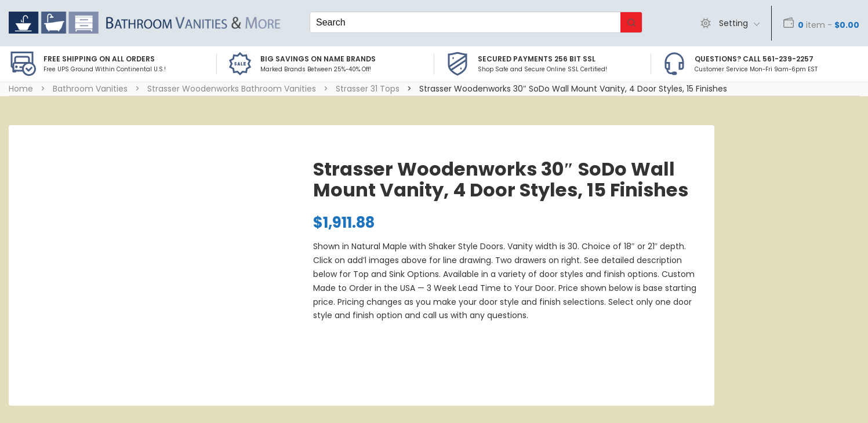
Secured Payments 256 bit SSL (537, 59)
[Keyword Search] (465, 22)
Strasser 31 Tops (368, 89)
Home (21, 89)
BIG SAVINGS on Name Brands (318, 59)
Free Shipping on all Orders (99, 59)
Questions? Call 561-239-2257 (754, 59)
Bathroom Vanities (90, 89)
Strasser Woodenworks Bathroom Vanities (232, 89)
